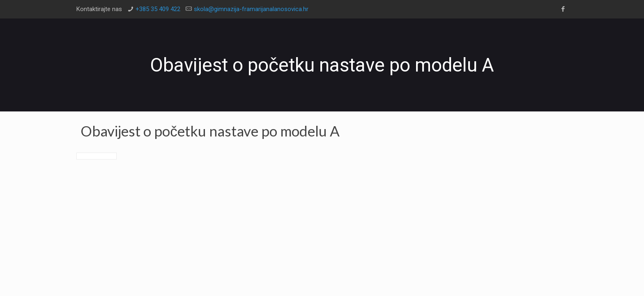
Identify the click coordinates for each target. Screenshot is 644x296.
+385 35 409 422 (158, 9)
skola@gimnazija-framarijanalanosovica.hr (251, 9)
